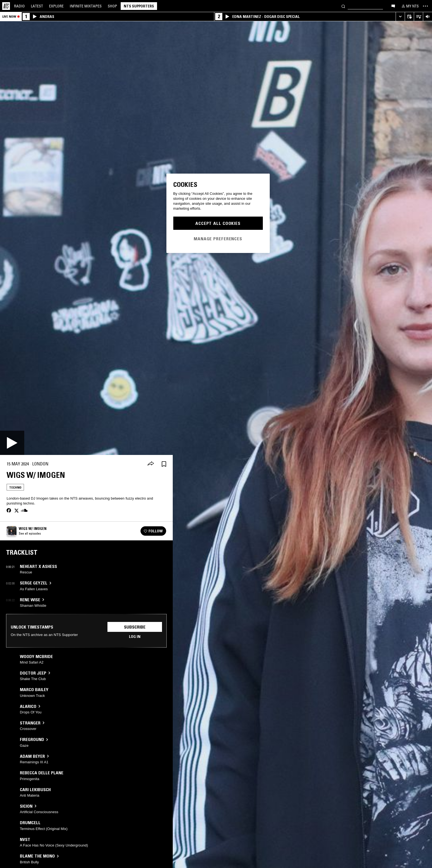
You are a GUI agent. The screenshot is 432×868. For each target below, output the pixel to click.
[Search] (343, 6)
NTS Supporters (139, 6)
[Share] (151, 464)
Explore (56, 6)
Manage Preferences (218, 239)
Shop (112, 6)
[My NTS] (410, 6)
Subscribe (135, 627)
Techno (15, 487)
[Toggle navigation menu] (425, 6)
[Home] (6, 6)
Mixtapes (86, 6)
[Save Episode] (164, 464)
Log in (135, 637)
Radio (19, 6)
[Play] (12, 443)
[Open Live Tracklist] (418, 17)
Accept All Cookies (218, 223)
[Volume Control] (427, 17)
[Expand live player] (400, 17)
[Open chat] (393, 6)
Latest (37, 6)
